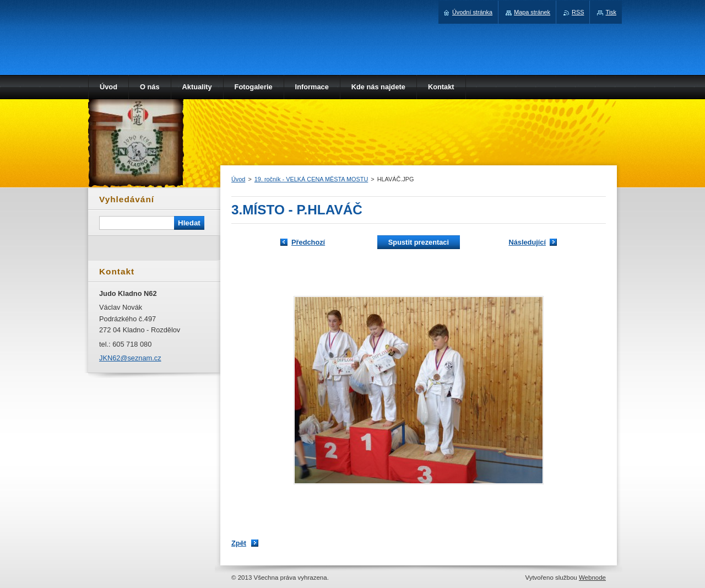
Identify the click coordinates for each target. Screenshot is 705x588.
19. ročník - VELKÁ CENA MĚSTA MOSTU (311, 179)
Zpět (239, 543)
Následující (527, 242)
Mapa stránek (532, 12)
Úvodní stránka (472, 12)
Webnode (592, 578)
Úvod (238, 179)
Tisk (611, 12)
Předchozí (308, 242)
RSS (578, 12)
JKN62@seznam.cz (130, 358)
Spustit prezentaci (419, 242)
